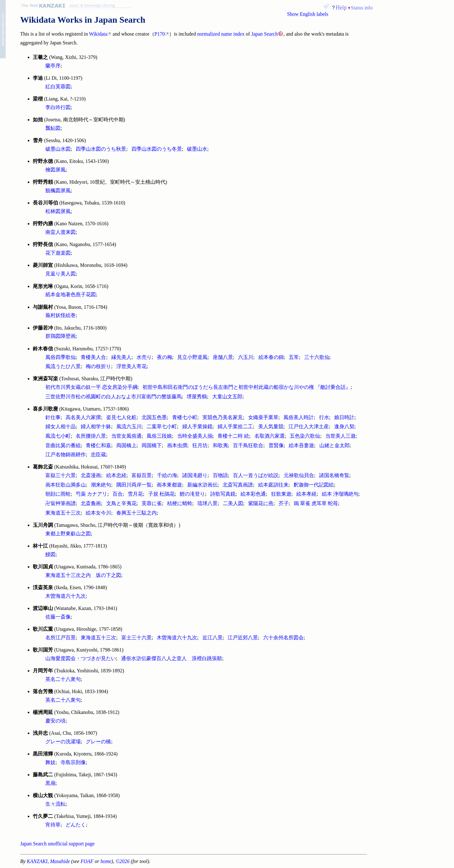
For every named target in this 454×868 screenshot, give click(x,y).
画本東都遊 (169, 485)
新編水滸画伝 (202, 485)
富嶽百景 (142, 475)
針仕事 (53, 417)
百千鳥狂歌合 (248, 445)
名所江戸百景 (61, 638)
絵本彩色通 (253, 494)
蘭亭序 (53, 66)
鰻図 (50, 554)
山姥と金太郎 (335, 445)
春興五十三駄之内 (137, 513)
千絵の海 (167, 475)
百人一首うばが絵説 (256, 475)
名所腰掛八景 (91, 436)
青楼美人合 (93, 357)
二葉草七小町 (162, 426)
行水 (324, 417)
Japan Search (265, 34)
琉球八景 (207, 503)
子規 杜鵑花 (161, 494)
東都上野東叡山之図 (68, 534)
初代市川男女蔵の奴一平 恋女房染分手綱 (91, 387)
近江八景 (212, 638)
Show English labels (308, 14)
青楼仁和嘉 (98, 445)
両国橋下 (152, 445)
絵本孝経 (306, 494)
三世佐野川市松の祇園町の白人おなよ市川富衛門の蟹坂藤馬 (113, 397)
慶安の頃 (55, 721)
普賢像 (276, 445)
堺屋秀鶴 (197, 397)
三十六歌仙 (317, 357)
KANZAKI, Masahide (48, 861)
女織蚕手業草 (263, 417)
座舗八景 (223, 357)
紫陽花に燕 (261, 503)
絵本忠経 (116, 475)
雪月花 (135, 494)
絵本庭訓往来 (273, 485)
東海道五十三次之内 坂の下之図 (83, 575)
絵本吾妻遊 (301, 445)
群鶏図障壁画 (61, 336)
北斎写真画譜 (238, 485)
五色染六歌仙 (305, 436)
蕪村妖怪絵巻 (61, 315)
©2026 (123, 861)
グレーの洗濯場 (63, 742)
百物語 (220, 475)
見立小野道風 (192, 357)
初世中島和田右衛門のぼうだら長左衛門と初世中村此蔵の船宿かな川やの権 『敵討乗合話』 (247, 387)
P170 (160, 34)
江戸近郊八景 (243, 638)
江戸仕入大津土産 (309, 426)
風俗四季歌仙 (61, 357)
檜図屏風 (55, 170)
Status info (362, 8)
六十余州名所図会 (283, 638)
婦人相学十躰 (96, 426)
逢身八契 (344, 426)
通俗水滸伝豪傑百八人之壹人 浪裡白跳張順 (172, 658)
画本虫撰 (177, 445)
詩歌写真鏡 (223, 494)
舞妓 (50, 762)
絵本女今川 (98, 513)
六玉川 (246, 357)
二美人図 (233, 503)
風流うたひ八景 (63, 366)
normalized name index (221, 34)
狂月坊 (200, 445)
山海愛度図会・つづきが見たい (81, 658)
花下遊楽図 (58, 253)
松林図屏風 (58, 211)
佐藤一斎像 (58, 617)
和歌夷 (220, 445)
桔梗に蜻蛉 (180, 503)
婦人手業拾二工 (235, 426)
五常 (294, 357)
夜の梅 (165, 357)
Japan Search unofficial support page (57, 844)
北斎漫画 (91, 475)
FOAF (87, 861)
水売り (144, 357)
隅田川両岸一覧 (134, 485)
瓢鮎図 (53, 128)
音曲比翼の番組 (63, 445)
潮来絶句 (101, 485)
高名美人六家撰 (83, 417)
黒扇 (50, 783)
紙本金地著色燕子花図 (71, 294)
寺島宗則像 (73, 762)
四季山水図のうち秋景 (101, 149)
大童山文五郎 (227, 397)
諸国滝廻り (195, 475)
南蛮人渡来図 (61, 232)
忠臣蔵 (98, 454)
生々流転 (55, 804)
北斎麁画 (91, 503)
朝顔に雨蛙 (58, 494)
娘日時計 (344, 417)
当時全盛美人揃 (195, 436)
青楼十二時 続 (233, 436)
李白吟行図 (58, 107)
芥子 (284, 503)
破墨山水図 (58, 149)
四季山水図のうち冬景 (157, 149)
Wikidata (98, 34)
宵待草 (53, 825)
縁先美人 (121, 357)
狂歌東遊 (281, 494)
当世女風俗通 (126, 436)
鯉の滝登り (192, 494)
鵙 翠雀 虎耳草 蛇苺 (316, 503)
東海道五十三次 (63, 513)
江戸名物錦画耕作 (66, 454)
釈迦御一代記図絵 (314, 485)
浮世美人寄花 (131, 366)
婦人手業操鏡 (197, 426)
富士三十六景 (137, 638)
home (106, 861)
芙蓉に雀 (152, 503)
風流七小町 (58, 436)
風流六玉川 (129, 426)
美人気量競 (271, 426)
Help (341, 8)
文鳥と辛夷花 (121, 503)
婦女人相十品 (61, 426)
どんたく (76, 825)
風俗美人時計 (299, 417)
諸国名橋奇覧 (334, 475)
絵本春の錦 (271, 357)
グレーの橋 (98, 742)
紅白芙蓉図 (58, 86)
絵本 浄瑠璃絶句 (340, 494)
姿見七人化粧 (121, 417)
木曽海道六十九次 (66, 596)
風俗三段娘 (159, 436)
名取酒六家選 (270, 436)
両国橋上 (126, 445)
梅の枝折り (98, 366)
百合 (118, 494)
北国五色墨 (154, 417)
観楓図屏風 (58, 190)
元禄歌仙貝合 (299, 475)
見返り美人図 (61, 274)
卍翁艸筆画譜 (61, 503)
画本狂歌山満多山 (66, 485)
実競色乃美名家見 (223, 417)
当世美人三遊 (340, 436)
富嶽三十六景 (61, 475)
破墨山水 (197, 149)
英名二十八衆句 (63, 679)
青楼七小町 (185, 417)
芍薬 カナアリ (91, 494)
